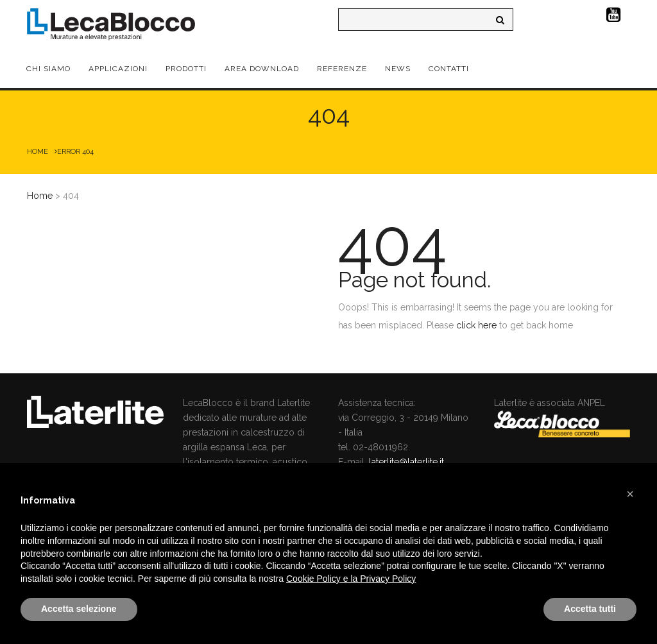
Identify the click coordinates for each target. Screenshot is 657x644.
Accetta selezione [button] (79, 609)
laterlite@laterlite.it (406, 462)
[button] (630, 494)
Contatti (449, 69)
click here (476, 325)
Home (38, 152)
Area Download (262, 69)
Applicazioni (118, 69)
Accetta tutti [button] (590, 609)
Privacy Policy (388, 579)
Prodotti (186, 69)
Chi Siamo (48, 69)
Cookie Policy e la (323, 579)
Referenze (342, 69)
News (398, 69)
